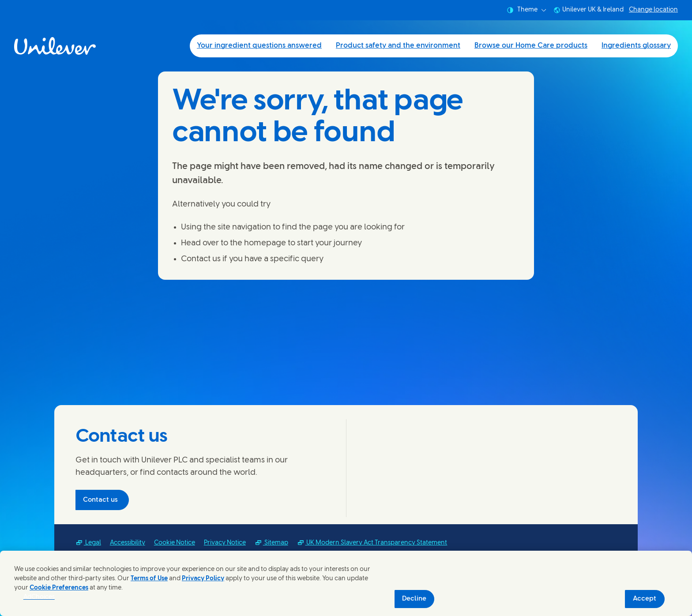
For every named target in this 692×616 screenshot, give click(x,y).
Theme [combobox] (527, 10)
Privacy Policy (203, 579)
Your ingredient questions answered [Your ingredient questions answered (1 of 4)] (259, 46)
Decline (414, 599)
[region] (346, 583)
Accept (645, 599)
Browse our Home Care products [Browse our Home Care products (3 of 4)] (531, 46)
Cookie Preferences (59, 588)
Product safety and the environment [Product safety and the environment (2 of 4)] (398, 46)
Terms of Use (149, 579)
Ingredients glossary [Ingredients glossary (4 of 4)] (636, 46)
